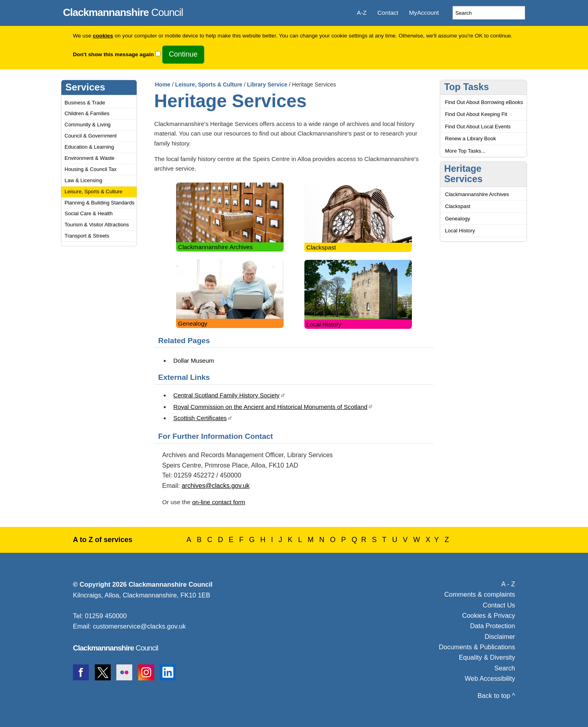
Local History (324, 324)
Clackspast (321, 247)
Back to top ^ (496, 696)
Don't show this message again (113, 54)
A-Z (362, 13)
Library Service (267, 84)
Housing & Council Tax (91, 169)
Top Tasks (466, 87)
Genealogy (193, 323)
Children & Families (87, 113)
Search (505, 668)
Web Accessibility (490, 678)
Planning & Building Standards (100, 203)
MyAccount (424, 13)
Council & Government (91, 136)
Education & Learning (89, 147)
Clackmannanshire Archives (215, 247)
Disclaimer (500, 637)
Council (123, 11)
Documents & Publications (477, 647)
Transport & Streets (87, 236)
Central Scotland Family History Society (226, 395)
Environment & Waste (89, 158)
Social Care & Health (89, 213)
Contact (388, 13)
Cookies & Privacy (489, 615)
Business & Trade (85, 103)
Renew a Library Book (470, 139)
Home (163, 84)
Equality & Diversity (487, 657)
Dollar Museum (194, 361)
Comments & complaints (480, 594)
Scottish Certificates (200, 418)
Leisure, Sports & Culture (93, 192)
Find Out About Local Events (478, 127)
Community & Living (88, 125)
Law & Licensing (83, 180)
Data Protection (493, 626)
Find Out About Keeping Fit (476, 114)
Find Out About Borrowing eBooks (484, 102)
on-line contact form (219, 502)
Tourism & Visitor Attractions (97, 225)
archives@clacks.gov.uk (216, 486)
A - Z (508, 584)
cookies (103, 36)
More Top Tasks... (465, 151)
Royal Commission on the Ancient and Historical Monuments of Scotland (270, 407)
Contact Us (499, 605)
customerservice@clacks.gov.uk (139, 626)
